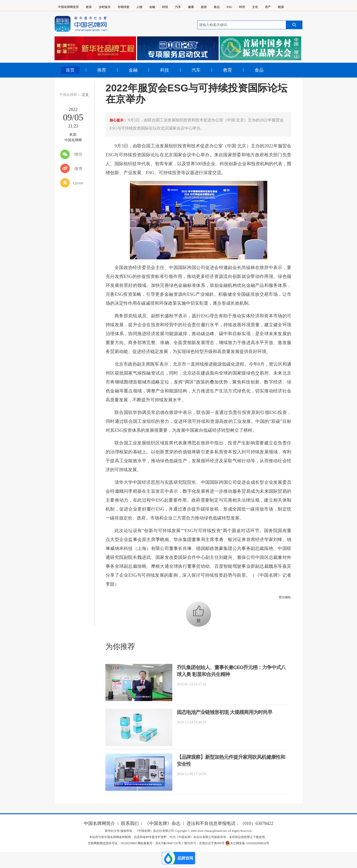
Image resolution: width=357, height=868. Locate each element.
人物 (139, 7)
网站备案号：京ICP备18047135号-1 (161, 843)
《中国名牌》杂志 (163, 823)
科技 (165, 7)
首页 (70, 70)
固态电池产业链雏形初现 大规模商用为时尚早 (224, 712)
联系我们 (130, 823)
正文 (85, 95)
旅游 (204, 7)
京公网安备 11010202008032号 (247, 843)
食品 (217, 7)
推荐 (102, 70)
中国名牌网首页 (68, 7)
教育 (228, 70)
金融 (152, 7)
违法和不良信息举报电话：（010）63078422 (230, 823)
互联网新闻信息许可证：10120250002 (113, 843)
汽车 (178, 7)
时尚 (242, 7)
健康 (191, 7)
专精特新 (123, 7)
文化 (255, 7)
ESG (229, 7)
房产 (268, 7)
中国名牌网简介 (99, 823)
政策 (89, 7)
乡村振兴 (105, 7)
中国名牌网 (68, 95)
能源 (281, 7)
